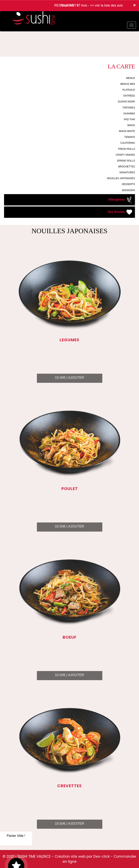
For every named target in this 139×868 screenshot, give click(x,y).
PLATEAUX (129, 90)
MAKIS (131, 125)
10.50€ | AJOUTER (69, 531)
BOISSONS (129, 190)
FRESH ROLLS (127, 149)
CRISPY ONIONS (125, 155)
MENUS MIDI (128, 84)
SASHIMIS (129, 114)
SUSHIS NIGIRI (126, 102)
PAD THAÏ (129, 119)
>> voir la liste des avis (106, 5)
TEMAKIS (130, 137)
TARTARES (129, 108)
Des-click (102, 856)
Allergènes (121, 200)
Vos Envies (120, 212)
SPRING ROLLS (126, 161)
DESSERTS (128, 184)
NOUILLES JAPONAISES (121, 178)
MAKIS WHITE (127, 131)
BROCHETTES (127, 167)
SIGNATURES (127, 172)
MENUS (131, 78)
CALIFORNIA (128, 143)
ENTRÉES (129, 96)
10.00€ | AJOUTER (69, 382)
